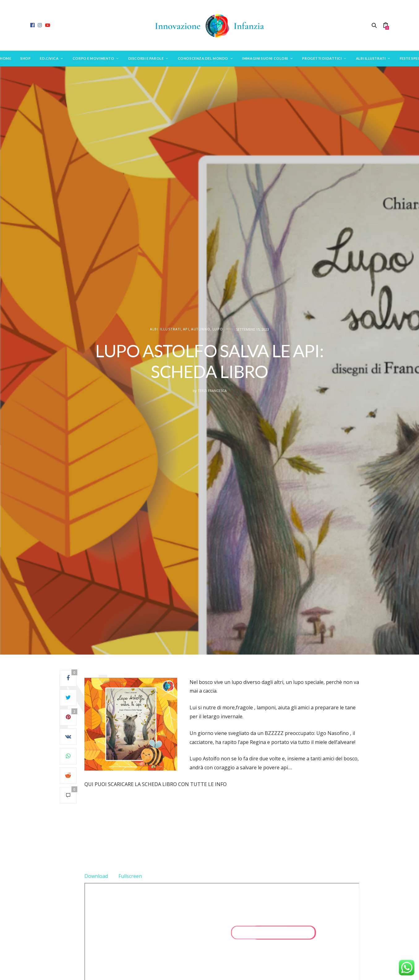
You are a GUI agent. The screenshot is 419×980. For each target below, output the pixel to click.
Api (186, 329)
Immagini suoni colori (265, 58)
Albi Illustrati (371, 58)
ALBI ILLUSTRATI (166, 329)
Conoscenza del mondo (203, 58)
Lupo (218, 329)
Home (6, 58)
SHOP (26, 58)
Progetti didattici (322, 58)
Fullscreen (130, 876)
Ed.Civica (49, 58)
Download (96, 876)
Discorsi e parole (146, 58)
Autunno (201, 329)
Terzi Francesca (212, 391)
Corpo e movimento (93, 58)
